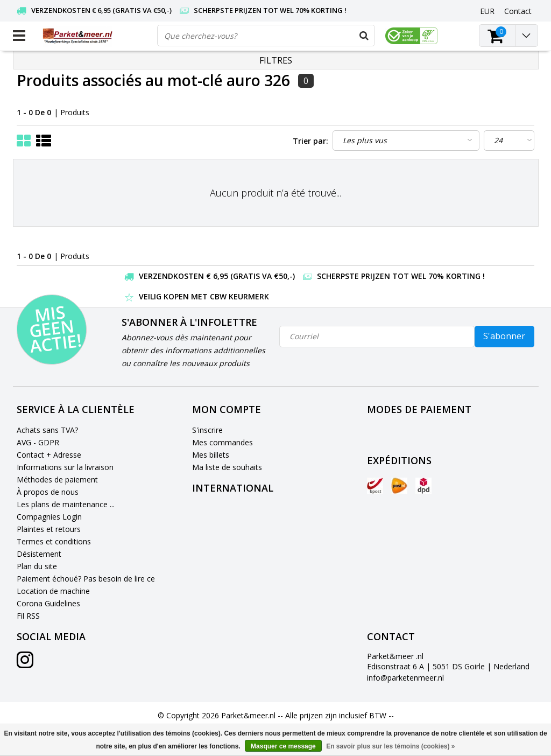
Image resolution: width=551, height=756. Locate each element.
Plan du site (37, 566)
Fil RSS (28, 616)
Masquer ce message (283, 746)
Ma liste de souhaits (227, 467)
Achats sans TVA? (47, 430)
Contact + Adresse (49, 455)
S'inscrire (207, 430)
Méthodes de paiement (57, 479)
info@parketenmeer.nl (405, 678)
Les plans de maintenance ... (66, 504)
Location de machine (53, 591)
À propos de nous (48, 492)
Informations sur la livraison (65, 467)
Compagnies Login (49, 517)
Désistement (39, 554)
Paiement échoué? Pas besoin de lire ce (86, 579)
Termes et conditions (54, 541)
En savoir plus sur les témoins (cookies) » (390, 746)
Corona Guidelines (48, 603)
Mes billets (211, 455)
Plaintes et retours (49, 529)
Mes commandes (222, 442)
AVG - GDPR (38, 442)
